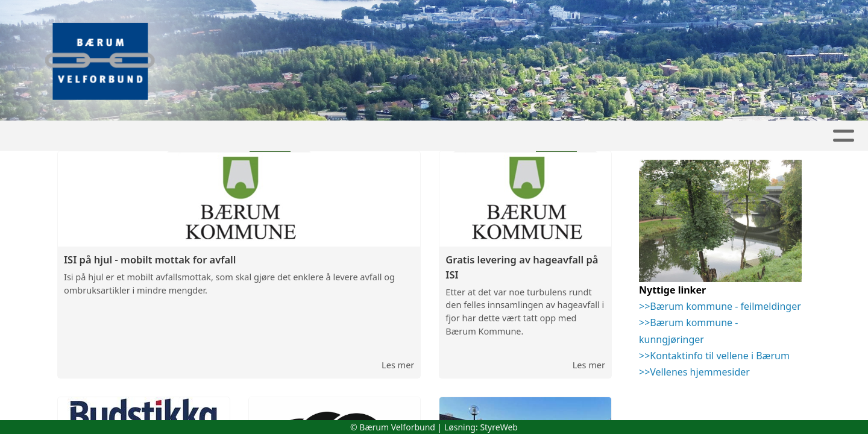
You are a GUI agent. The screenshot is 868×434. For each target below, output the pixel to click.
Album (381, 136)
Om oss (507, 136)
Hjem (273, 136)
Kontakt (579, 136)
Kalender (439, 136)
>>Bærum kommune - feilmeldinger (720, 307)
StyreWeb (499, 427)
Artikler (325, 136)
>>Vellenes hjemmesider (694, 373)
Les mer (398, 366)
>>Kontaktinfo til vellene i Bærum (714, 357)
